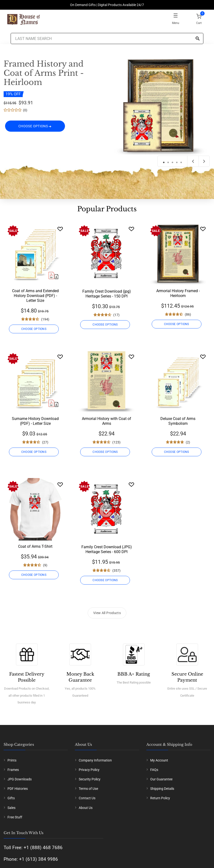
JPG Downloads (20, 779)
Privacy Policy (89, 770)
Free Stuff (15, 817)
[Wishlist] (60, 229)
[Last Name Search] (107, 38)
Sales (11, 808)
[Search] (198, 39)
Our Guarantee (161, 779)
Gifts (11, 798)
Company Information (95, 760)
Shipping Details (162, 789)
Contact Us (87, 798)
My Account (159, 760)
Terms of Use (88, 789)
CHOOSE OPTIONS (35, 126)
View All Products (107, 613)
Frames (13, 770)
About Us (86, 808)
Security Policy (90, 779)
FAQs (154, 770)
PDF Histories (18, 789)
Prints (12, 760)
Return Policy (160, 798)
